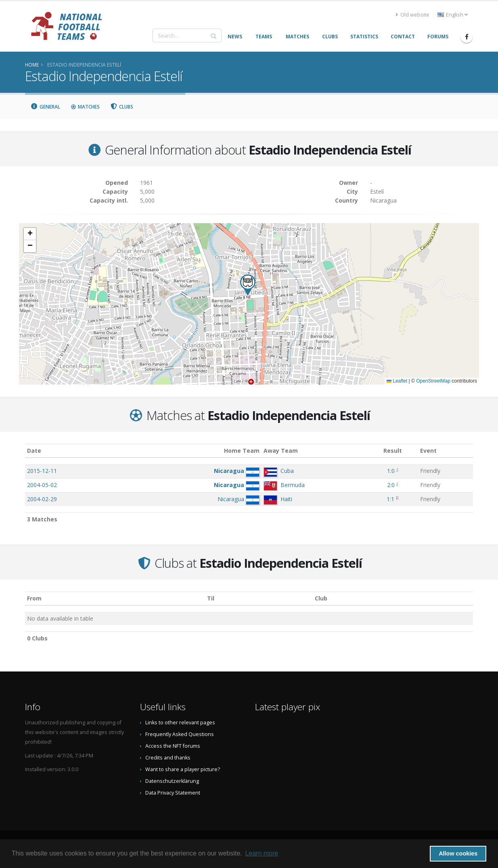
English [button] (453, 15)
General (45, 107)
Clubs (122, 107)
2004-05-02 (42, 485)
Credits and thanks (168, 758)
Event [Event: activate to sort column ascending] (428, 451)
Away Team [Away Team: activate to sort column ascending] (281, 451)
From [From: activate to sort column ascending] (34, 598)
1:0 (391, 471)
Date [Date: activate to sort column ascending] (34, 451)
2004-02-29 (42, 499)
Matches (85, 107)
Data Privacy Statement (173, 793)
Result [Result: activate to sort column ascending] (393, 451)
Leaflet (397, 381)
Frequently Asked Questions (180, 734)
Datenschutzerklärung (172, 781)
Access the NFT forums (173, 746)
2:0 (391, 485)
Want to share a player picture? (183, 769)
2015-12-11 (42, 471)
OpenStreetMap (433, 381)
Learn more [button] (262, 853)
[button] (248, 285)
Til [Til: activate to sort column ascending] (211, 598)
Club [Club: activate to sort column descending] (321, 598)
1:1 (390, 499)
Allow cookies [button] (458, 853)
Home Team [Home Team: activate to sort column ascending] (242, 451)
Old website (412, 15)
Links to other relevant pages (180, 723)
